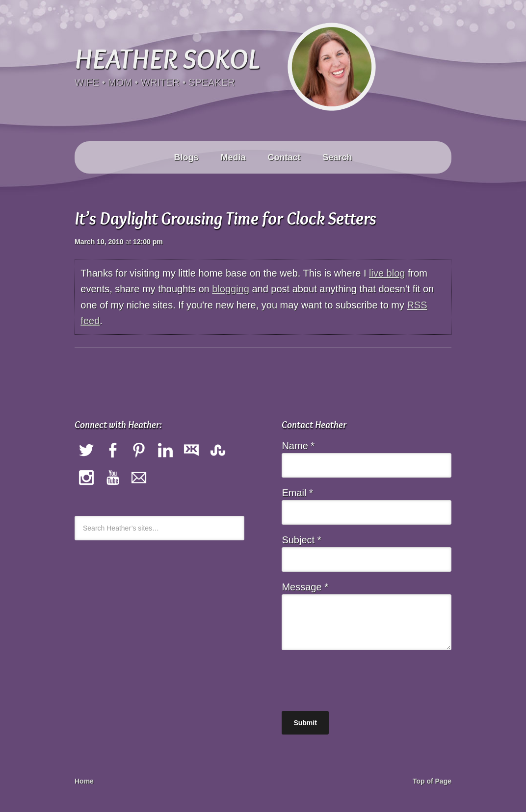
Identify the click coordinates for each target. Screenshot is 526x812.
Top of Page (432, 781)
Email (297, 493)
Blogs (186, 157)
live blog (387, 273)
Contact (284, 157)
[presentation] (356, 677)
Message (305, 587)
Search (338, 157)
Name (298, 446)
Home (84, 781)
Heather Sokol (167, 58)
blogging (231, 289)
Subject (301, 540)
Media (233, 157)
